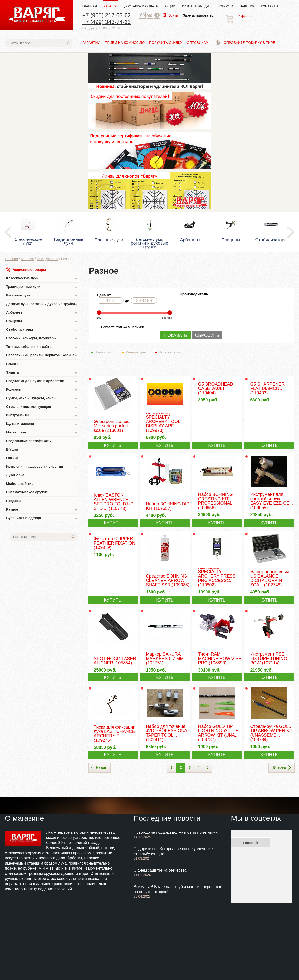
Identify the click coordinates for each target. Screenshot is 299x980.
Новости (225, 6)
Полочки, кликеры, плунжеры (42, 339)
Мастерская (42, 433)
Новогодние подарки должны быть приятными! (176, 832)
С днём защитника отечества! (161, 870)
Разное (42, 510)
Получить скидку (166, 43)
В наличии (106, 352)
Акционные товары (26, 270)
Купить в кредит (196, 6)
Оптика (12, 458)
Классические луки (42, 279)
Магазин (27, 259)
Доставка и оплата (141, 6)
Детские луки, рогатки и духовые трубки (42, 304)
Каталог (110, 6)
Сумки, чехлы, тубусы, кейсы (42, 399)
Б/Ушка (12, 449)
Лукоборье (15, 475)
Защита (42, 373)
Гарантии (91, 43)
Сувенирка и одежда (42, 518)
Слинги (12, 364)
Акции (170, 6)
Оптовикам (198, 43)
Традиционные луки (42, 287)
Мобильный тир (20, 484)
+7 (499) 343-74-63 (107, 22)
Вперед (282, 768)
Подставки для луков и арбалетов (42, 382)
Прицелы (42, 322)
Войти (170, 15)
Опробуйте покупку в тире (245, 43)
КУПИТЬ (113, 445)
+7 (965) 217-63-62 (107, 15)
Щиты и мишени (42, 424)
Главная (90, 6)
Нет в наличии (170, 352)
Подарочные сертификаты (29, 441)
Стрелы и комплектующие (42, 407)
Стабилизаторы (42, 330)
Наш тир (247, 6)
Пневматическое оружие (27, 492)
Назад (98, 768)
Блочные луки (42, 296)
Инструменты (48, 259)
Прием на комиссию (125, 43)
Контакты (269, 6)
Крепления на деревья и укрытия (42, 467)
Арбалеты (42, 313)
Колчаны (42, 390)
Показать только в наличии (123, 327)
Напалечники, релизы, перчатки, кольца (42, 356)
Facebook (250, 843)
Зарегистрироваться (199, 15)
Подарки (13, 501)
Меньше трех (137, 352)
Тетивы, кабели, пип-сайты (42, 347)
